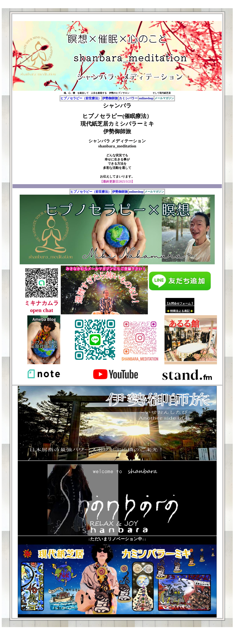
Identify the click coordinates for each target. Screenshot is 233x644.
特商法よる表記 (180, 311)
